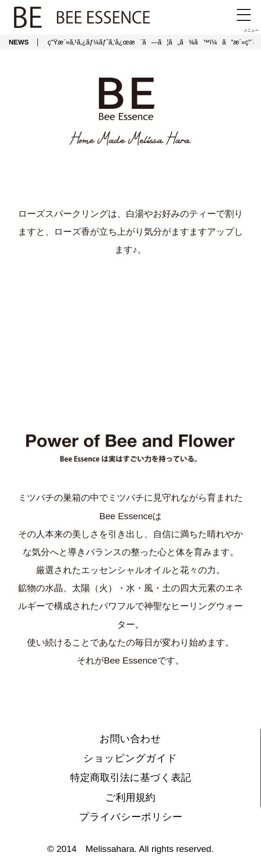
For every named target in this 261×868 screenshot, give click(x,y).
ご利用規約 (130, 797)
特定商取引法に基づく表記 (130, 777)
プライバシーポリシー (131, 817)
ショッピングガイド (130, 758)
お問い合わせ (130, 739)
